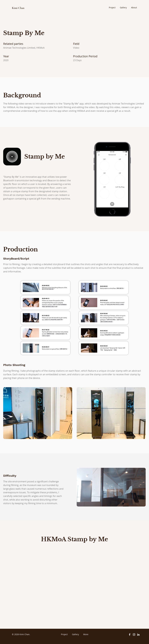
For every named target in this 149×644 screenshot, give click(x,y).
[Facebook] (130, 635)
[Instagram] (134, 635)
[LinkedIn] (138, 635)
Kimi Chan (18, 8)
